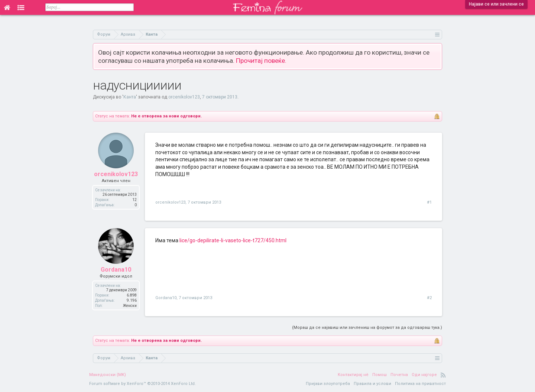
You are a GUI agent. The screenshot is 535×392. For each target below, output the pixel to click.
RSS (443, 375)
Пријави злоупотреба (328, 384)
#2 (429, 298)
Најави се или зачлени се (496, 4)
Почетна (399, 375)
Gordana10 (116, 270)
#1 (429, 202)
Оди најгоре (424, 375)
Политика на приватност (420, 384)
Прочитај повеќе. (261, 61)
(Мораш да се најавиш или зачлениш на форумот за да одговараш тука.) (367, 328)
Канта (130, 97)
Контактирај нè (353, 375)
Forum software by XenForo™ (142, 384)
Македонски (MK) (108, 375)
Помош (380, 375)
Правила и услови (372, 384)
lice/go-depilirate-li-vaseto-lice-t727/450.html (233, 240)
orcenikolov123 (184, 97)
